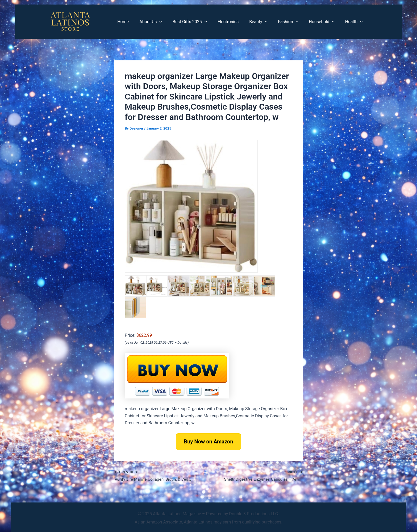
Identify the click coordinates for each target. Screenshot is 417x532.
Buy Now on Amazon (208, 442)
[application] (173, 22)
